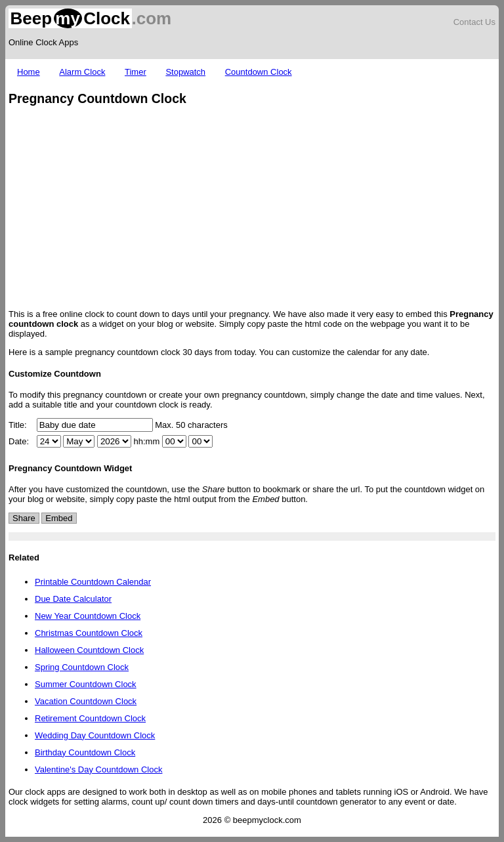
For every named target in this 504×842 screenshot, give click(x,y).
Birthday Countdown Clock (85, 752)
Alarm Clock (82, 72)
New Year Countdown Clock (88, 616)
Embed (59, 518)
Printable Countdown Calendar (93, 582)
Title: (18, 425)
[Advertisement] (252, 209)
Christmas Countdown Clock (89, 633)
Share (24, 518)
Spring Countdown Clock (82, 667)
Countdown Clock (259, 72)
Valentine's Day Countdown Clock (98, 769)
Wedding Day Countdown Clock (95, 735)
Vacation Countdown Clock (86, 701)
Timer (136, 72)
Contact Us (474, 22)
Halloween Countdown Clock (89, 650)
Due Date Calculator (73, 599)
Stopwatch (185, 72)
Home (29, 72)
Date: (19, 441)
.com (90, 18)
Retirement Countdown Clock (90, 718)
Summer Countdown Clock (86, 684)
